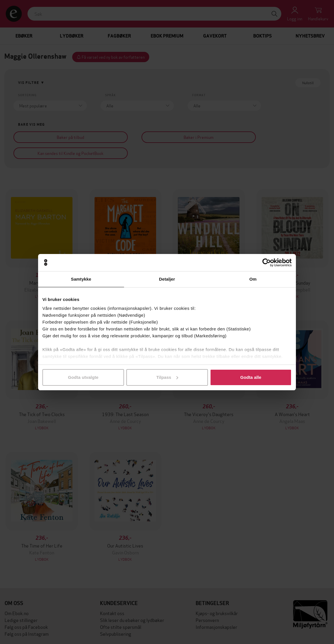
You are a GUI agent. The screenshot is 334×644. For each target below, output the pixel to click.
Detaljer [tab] (167, 279)
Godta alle (251, 377)
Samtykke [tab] (81, 279)
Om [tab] (253, 279)
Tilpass (167, 377)
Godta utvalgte (83, 377)
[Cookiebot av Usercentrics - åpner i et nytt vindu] (267, 263)
